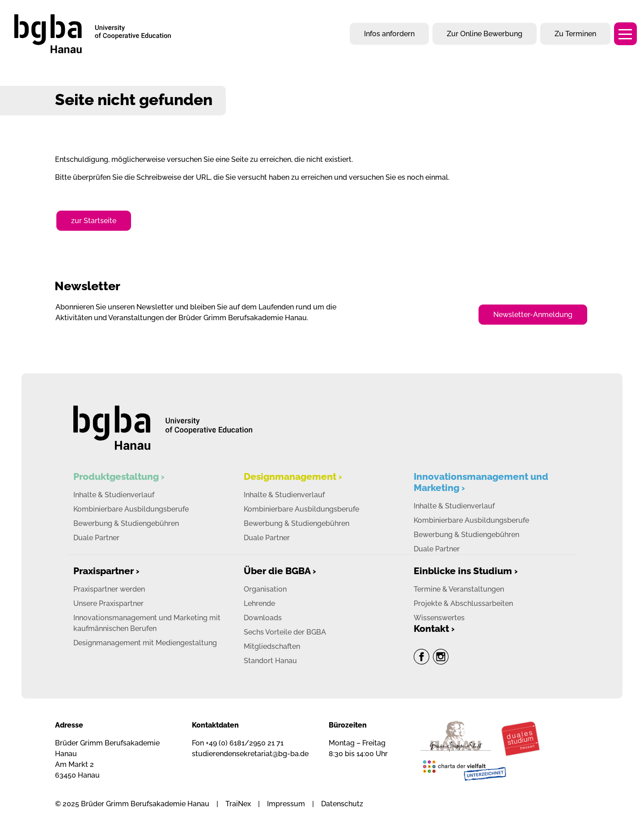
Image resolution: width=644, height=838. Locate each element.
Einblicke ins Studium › (466, 571)
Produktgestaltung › (119, 476)
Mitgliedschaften (272, 646)
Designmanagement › (293, 476)
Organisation (265, 589)
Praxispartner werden (109, 589)
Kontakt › (434, 628)
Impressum (286, 804)
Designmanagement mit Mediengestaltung (145, 643)
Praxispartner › (106, 571)
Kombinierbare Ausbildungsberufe (131, 509)
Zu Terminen (575, 34)
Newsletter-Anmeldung (533, 315)
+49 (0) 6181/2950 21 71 (245, 743)
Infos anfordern (389, 34)
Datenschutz (342, 804)
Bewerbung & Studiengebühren (126, 523)
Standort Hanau (270, 661)
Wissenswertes (439, 618)
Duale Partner (96, 538)
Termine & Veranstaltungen (459, 589)
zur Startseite (94, 221)
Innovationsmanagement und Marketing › (481, 482)
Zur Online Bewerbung (485, 34)
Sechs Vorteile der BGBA (285, 632)
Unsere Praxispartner (108, 603)
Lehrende (259, 603)
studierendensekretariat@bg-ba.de (250, 754)
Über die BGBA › (280, 571)
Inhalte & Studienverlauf (114, 495)
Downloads (263, 618)
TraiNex (238, 804)
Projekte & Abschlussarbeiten (463, 603)
